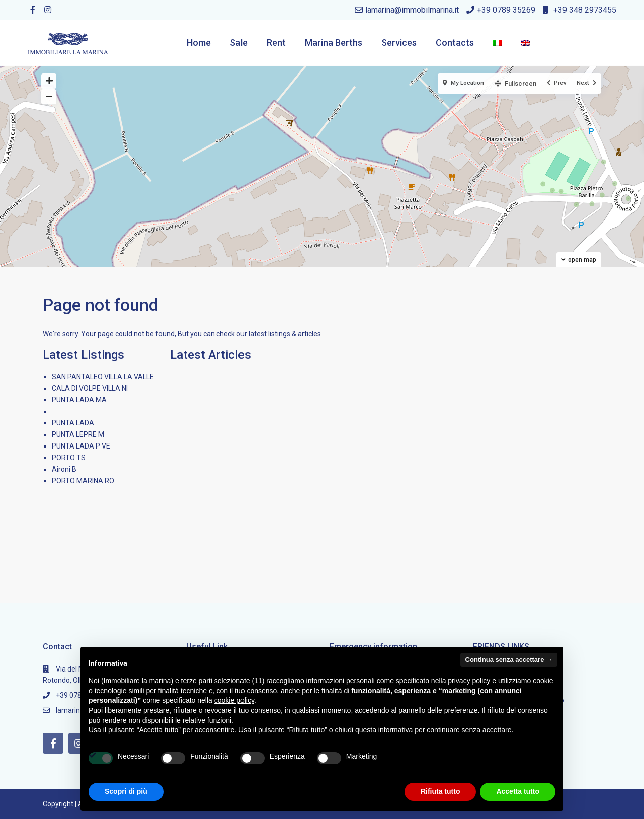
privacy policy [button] (469, 681)
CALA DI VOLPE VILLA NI (90, 388)
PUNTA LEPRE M (78, 434)
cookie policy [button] (234, 700)
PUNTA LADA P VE (81, 446)
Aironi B (64, 469)
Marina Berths (334, 43)
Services (399, 43)
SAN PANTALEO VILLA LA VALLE (103, 377)
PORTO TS (69, 458)
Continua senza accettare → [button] (509, 660)
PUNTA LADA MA (79, 400)
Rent (276, 43)
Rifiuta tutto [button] (440, 791)
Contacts (455, 43)
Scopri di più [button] (126, 791)
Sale (239, 43)
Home (199, 43)
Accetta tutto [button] (518, 791)
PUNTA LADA (73, 423)
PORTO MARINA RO (83, 481)
